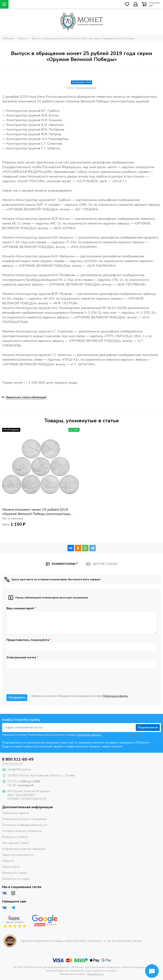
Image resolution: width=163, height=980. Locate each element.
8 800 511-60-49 (18, 759)
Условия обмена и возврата (22, 831)
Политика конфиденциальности (25, 825)
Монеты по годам (14, 873)
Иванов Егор (95, 974)
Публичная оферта (16, 813)
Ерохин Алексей (86, 88)
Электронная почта (22, 658)
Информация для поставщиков (24, 849)
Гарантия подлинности (18, 855)
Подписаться (148, 727)
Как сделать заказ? (16, 843)
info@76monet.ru (19, 769)
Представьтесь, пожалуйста (29, 640)
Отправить (17, 698)
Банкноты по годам (16, 879)
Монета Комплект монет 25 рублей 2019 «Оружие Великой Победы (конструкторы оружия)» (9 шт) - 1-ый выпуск (36, 512)
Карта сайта (11, 867)
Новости (8, 861)
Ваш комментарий (21, 608)
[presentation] (39, 682)
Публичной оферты (115, 696)
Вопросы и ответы (15, 837)
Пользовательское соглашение (25, 819)
